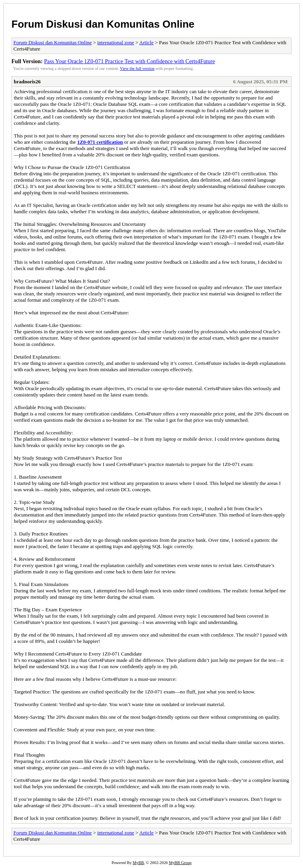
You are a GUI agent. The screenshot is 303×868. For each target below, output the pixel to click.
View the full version (137, 69)
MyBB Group (180, 863)
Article (146, 42)
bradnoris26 (27, 82)
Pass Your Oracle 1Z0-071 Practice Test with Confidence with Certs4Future (130, 61)
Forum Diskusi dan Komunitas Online (103, 24)
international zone (116, 42)
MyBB (138, 863)
